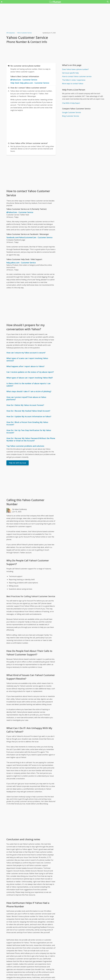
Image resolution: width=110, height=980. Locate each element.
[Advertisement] (31, 126)
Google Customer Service (71, 112)
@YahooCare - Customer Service (24, 80)
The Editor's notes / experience (74, 80)
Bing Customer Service (71, 116)
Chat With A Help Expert (71, 103)
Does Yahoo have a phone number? (75, 69)
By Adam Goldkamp (20, 509)
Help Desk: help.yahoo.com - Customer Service (30, 83)
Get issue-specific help (70, 73)
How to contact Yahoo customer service (77, 76)
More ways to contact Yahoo (73, 84)
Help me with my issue (18, 463)
